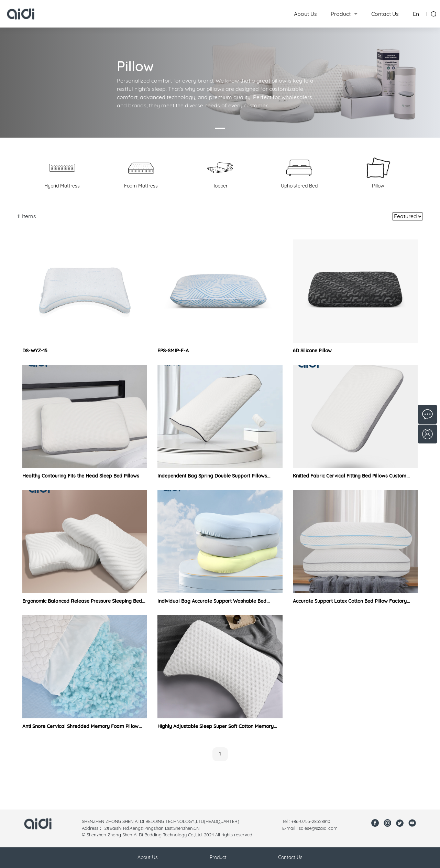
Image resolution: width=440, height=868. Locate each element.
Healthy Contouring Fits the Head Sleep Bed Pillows (81, 476)
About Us (305, 14)
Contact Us (385, 14)
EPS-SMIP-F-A (173, 351)
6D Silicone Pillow (312, 351)
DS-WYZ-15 (35, 351)
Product (341, 14)
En (416, 14)
